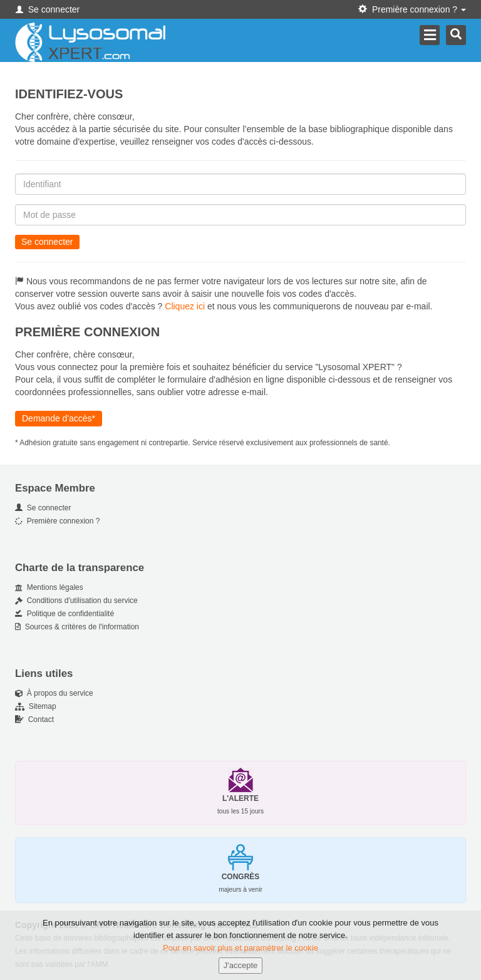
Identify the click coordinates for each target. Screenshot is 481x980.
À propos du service (54, 693)
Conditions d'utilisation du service (76, 601)
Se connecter (48, 9)
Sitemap (36, 706)
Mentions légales (49, 587)
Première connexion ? (57, 521)
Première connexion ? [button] (412, 9)
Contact (34, 720)
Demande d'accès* (59, 418)
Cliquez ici (185, 306)
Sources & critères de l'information (77, 627)
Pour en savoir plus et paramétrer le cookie (240, 952)
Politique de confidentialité (65, 614)
